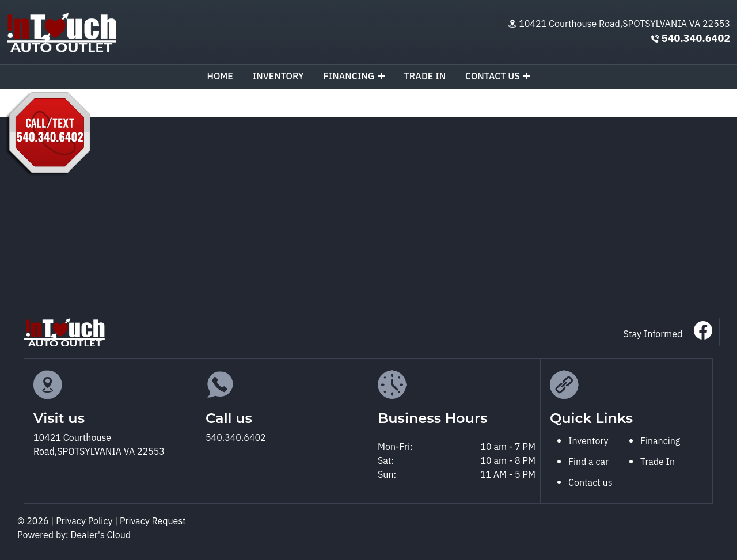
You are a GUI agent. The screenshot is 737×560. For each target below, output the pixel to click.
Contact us (498, 77)
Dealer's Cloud (101, 536)
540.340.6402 (696, 39)
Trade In (658, 462)
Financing (354, 77)
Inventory (278, 77)
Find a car (588, 462)
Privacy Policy (85, 522)
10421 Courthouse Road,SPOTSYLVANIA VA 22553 (624, 24)
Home (220, 77)
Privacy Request (153, 522)
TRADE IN (425, 77)
